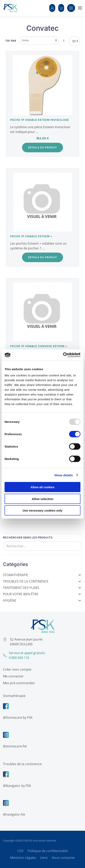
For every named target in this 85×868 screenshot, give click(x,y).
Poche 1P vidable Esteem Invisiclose (40, 120)
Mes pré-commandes (18, 683)
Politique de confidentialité (48, 851)
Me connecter (13, 676)
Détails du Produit (42, 147)
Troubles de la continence (22, 764)
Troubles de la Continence (42, 581)
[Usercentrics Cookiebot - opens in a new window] (63, 355)
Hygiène (42, 600)
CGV (20, 851)
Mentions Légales (23, 858)
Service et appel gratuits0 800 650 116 (23, 655)
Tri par (11, 41)
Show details (64, 475)
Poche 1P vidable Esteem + (31, 236)
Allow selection (42, 499)
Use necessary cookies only (42, 510)
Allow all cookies (43, 487)
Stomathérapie (42, 575)
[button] (52, 8)
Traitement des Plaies (42, 588)
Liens (44, 858)
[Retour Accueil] (10, 8)
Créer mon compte (17, 669)
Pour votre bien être (42, 594)
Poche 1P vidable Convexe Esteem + (39, 346)
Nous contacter (63, 858)
